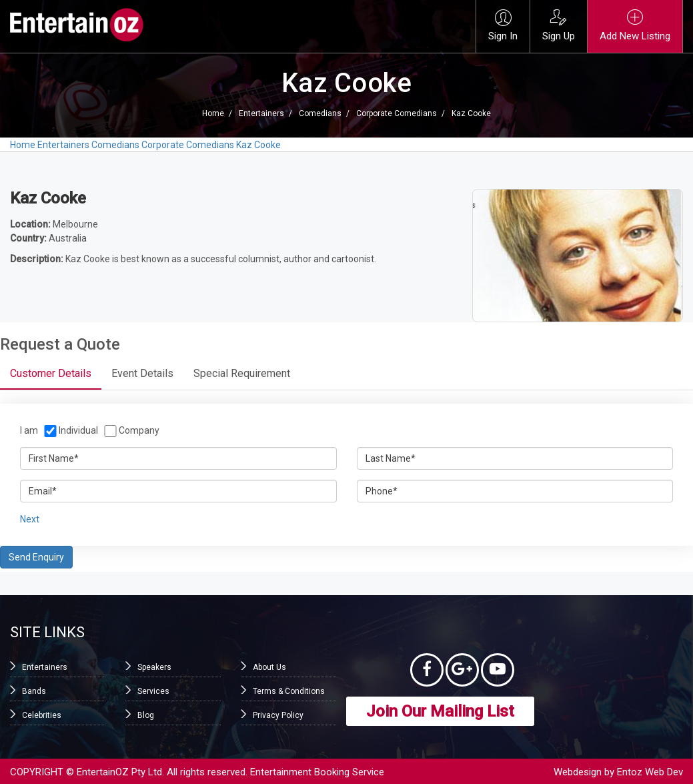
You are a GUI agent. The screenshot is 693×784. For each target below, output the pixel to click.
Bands (34, 691)
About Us (269, 667)
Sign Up (559, 26)
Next (30, 519)
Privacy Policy (278, 715)
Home (213, 113)
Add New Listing (635, 26)
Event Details (142, 373)
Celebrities (42, 715)
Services (153, 691)
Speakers (154, 667)
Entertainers (261, 113)
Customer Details (51, 373)
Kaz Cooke (471, 113)
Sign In (503, 26)
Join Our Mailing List (440, 711)
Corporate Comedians (397, 113)
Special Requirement (242, 373)
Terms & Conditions (289, 691)
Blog (146, 715)
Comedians (320, 113)
